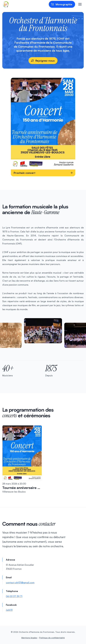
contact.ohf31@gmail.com (20, 583)
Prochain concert (43, 173)
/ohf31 (9, 610)
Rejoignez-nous (43, 61)
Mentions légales (29, 638)
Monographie (62, 4)
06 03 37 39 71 (14, 596)
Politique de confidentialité (52, 638)
